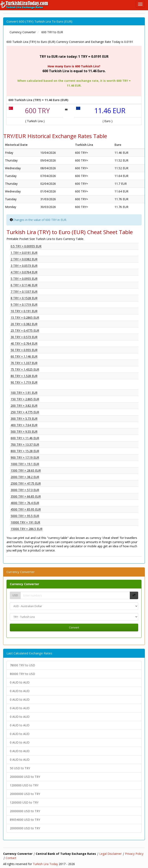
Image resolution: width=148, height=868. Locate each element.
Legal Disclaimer (110, 854)
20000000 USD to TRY (25, 777)
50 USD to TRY (20, 768)
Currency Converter (24, 584)
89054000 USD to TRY (25, 820)
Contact (11, 858)
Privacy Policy (134, 854)
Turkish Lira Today (45, 864)
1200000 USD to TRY (24, 785)
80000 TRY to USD (22, 674)
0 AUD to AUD (20, 682)
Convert (74, 627)
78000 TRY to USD (22, 665)
